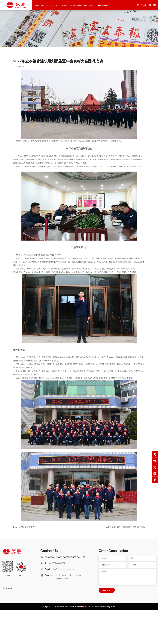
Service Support (90, 5)
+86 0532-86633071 (57, 563)
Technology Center (76, 5)
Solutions (65, 5)
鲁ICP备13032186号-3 (93, 607)
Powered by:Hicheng (109, 607)
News (99, 5)
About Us (44, 5)
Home (37, 5)
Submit (105, 590)
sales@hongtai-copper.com (62, 569)
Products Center (54, 5)
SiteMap (9, 588)
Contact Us (106, 5)
